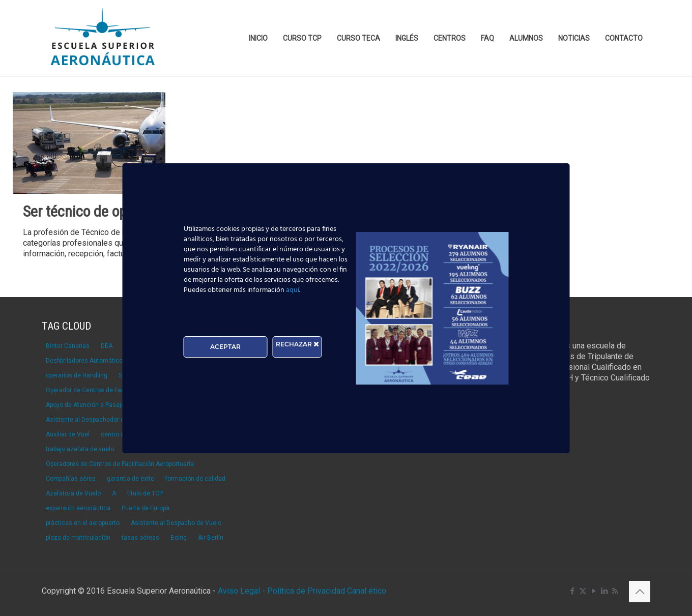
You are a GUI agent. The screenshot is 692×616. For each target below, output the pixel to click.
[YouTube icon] (594, 591)
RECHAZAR (297, 344)
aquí (293, 290)
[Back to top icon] (640, 592)
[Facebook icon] (572, 591)
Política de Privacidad (307, 591)
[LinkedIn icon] (604, 591)
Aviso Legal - (241, 591)
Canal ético (367, 591)
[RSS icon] (615, 591)
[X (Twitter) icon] (583, 591)
